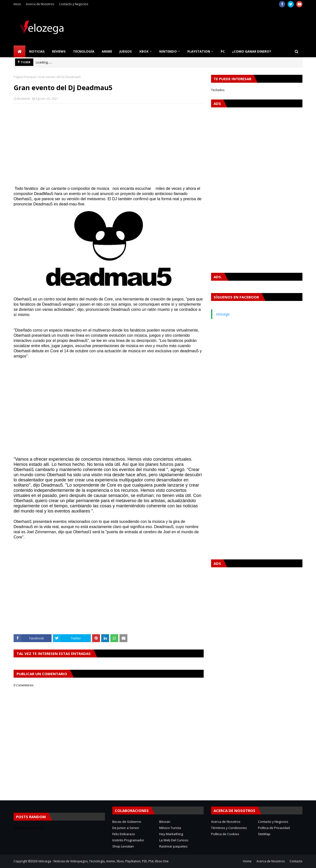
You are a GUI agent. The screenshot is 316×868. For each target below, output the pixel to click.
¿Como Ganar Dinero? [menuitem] (252, 51)
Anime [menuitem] (107, 51)
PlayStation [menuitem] (199, 51)
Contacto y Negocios (74, 4)
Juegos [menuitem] (126, 51)
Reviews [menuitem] (59, 51)
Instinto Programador (128, 840)
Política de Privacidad (274, 828)
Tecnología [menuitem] (84, 51)
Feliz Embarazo (124, 834)
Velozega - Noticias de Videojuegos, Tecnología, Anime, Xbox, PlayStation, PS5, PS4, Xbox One (103, 861)
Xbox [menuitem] (144, 51)
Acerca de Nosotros (40, 4)
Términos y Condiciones (229, 828)
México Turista (170, 828)
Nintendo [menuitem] (168, 51)
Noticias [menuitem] (37, 51)
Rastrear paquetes (173, 846)
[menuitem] (20, 51)
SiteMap (264, 834)
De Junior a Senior (126, 828)
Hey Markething (171, 834)
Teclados (218, 90)
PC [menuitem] (223, 51)
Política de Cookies (225, 834)
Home (247, 861)
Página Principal (25, 77)
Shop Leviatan (123, 846)
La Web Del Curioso (174, 840)
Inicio (17, 4)
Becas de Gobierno (127, 822)
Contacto (296, 861)
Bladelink (23, 99)
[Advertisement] (109, 143)
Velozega (223, 314)
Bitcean (165, 822)
